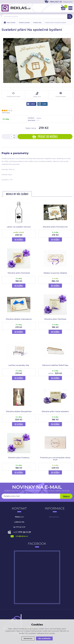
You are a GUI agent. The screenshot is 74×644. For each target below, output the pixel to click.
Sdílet (31, 104)
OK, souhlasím (44, 638)
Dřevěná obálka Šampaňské (19, 411)
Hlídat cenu (37, 95)
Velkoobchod (54, 517)
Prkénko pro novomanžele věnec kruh (55, 459)
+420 (22, 532)
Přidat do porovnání (13, 95)
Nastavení (28, 638)
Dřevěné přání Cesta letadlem (55, 411)
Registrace (68, 2)
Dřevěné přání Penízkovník (55, 227)
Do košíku (19, 240)
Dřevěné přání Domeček (19, 273)
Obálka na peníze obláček (55, 273)
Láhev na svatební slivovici (19, 227)
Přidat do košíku (45, 137)
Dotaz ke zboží (61, 95)
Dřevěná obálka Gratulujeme (19, 319)
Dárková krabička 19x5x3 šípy (55, 365)
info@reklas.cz (22, 536)
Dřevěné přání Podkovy (19, 458)
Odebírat (66, 496)
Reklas (39, 118)
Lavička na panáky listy (19, 365)
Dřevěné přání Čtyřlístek (55, 319)
